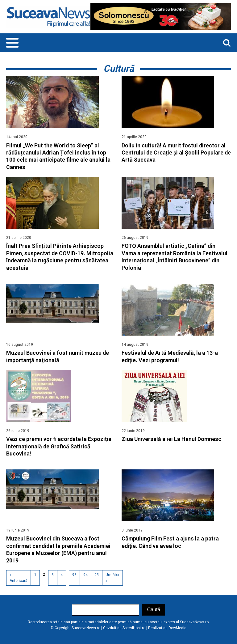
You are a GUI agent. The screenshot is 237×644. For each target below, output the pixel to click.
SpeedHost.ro (134, 628)
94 (85, 575)
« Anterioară (19, 578)
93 (74, 575)
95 (97, 575)
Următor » (112, 578)
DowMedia (177, 628)
